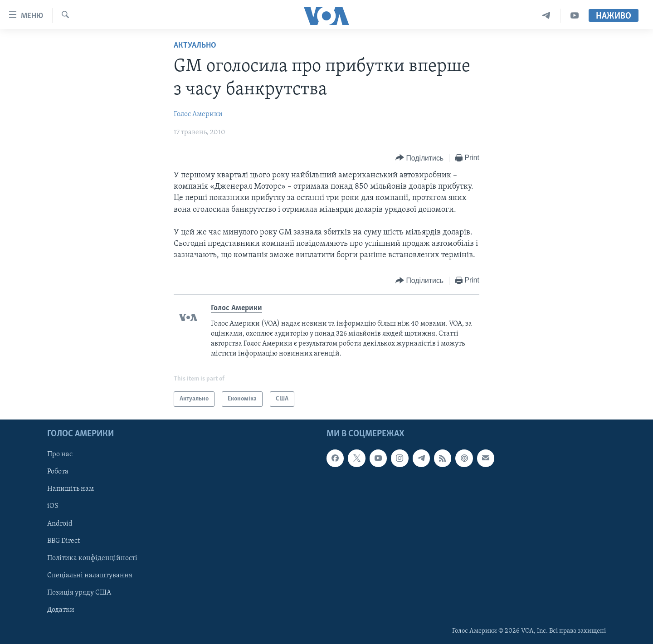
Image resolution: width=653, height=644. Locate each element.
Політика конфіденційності (92, 558)
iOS (53, 507)
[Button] (419, 158)
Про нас (60, 454)
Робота (58, 472)
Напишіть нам (71, 489)
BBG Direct (63, 541)
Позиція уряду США (79, 593)
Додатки (61, 610)
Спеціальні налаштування (90, 576)
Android (60, 524)
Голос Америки (198, 114)
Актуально (195, 46)
